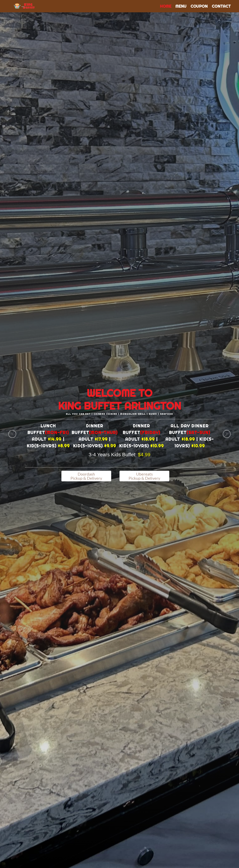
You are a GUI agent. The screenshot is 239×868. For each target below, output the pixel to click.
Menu (181, 6)
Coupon (199, 6)
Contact (221, 6)
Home (166, 6)
